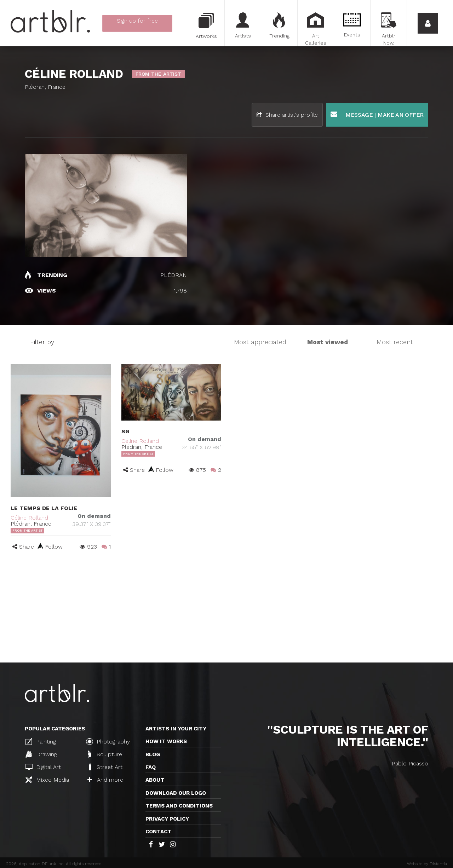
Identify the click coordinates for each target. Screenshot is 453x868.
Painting (41, 741)
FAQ (151, 767)
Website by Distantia (427, 864)
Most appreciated (260, 342)
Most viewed (328, 342)
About (155, 780)
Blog (153, 754)
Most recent (395, 342)
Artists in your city (176, 729)
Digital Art (43, 767)
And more (105, 780)
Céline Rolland (29, 518)
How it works (166, 741)
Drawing (41, 754)
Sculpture (105, 754)
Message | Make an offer (377, 114)
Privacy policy (167, 819)
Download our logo (176, 793)
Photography (108, 741)
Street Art (105, 767)
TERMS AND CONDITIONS (179, 806)
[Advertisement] (226, 609)
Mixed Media (47, 780)
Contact (158, 832)
